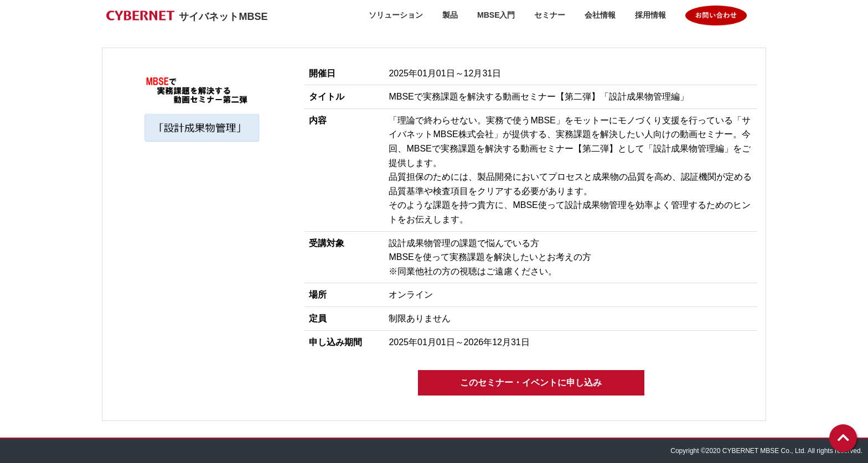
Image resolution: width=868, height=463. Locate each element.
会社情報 (600, 15)
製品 (450, 15)
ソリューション (396, 15)
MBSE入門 (496, 15)
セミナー (550, 15)
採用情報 (650, 15)
